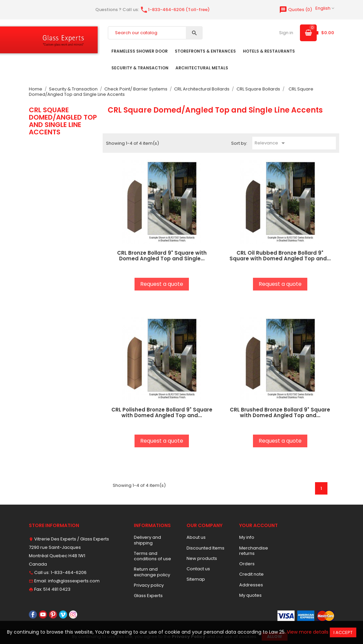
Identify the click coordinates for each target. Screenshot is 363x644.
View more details (308, 632)
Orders (247, 564)
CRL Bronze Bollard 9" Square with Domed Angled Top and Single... (162, 256)
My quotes (250, 595)
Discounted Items (205, 548)
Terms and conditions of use (152, 556)
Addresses (251, 585)
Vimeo (63, 615)
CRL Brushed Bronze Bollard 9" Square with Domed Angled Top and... (280, 412)
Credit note (251, 574)
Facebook (33, 615)
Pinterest (53, 615)
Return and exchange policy (152, 572)
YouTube (43, 615)
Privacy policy (149, 585)
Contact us (198, 569)
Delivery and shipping (147, 540)
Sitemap (196, 579)
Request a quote (162, 284)
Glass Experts (148, 596)
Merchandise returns (254, 551)
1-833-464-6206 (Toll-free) (175, 10)
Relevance (271, 143)
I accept (343, 632)
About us (196, 537)
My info (247, 537)
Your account (258, 525)
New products (202, 558)
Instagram (73, 615)
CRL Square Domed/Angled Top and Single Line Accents (63, 121)
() (296, 10)
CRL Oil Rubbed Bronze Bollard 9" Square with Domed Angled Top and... (280, 256)
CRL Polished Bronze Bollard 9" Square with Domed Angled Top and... (162, 412)
